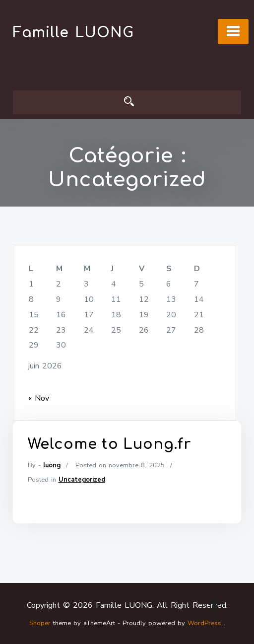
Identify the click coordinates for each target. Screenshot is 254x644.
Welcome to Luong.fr (109, 448)
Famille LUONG (73, 33)
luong (52, 469)
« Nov (39, 398)
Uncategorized (82, 484)
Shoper (40, 623)
